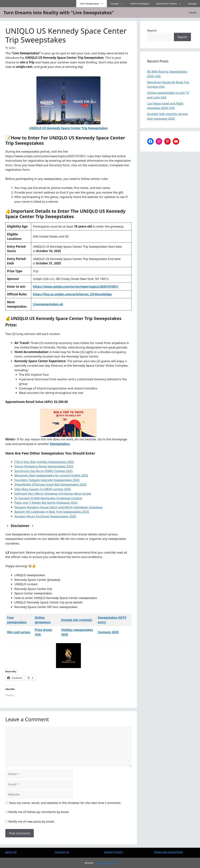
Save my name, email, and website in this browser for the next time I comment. (65, 803)
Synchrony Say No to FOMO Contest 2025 (44, 471)
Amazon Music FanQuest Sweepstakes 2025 (45, 516)
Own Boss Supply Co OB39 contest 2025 (43, 489)
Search (152, 30)
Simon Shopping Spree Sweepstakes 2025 (44, 466)
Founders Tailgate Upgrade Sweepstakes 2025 (47, 480)
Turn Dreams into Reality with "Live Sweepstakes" (59, 12)
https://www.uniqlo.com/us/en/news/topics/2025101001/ (76, 287)
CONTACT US (62, 852)
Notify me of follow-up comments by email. (39, 812)
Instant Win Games (170, 4)
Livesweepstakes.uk (48, 304)
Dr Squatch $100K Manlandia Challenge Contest (48, 498)
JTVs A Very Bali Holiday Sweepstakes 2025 (44, 462)
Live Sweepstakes (105, 863)
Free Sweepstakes (93, 4)
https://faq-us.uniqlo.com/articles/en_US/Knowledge (72, 294)
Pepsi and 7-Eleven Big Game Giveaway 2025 (46, 503)
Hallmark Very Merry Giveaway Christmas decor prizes (53, 493)
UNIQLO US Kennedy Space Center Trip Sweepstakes (68, 128)
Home (193, 12)
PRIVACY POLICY (114, 852)
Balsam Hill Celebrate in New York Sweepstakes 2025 (52, 512)
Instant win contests (77, 620)
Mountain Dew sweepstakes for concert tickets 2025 (51, 475)
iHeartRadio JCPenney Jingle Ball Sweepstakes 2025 (50, 484)
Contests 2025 (108, 632)
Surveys (192, 4)
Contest (118, 4)
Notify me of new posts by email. (31, 821)
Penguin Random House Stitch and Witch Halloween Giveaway (58, 507)
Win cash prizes (19, 632)
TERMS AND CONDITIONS (168, 852)
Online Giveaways (140, 4)
